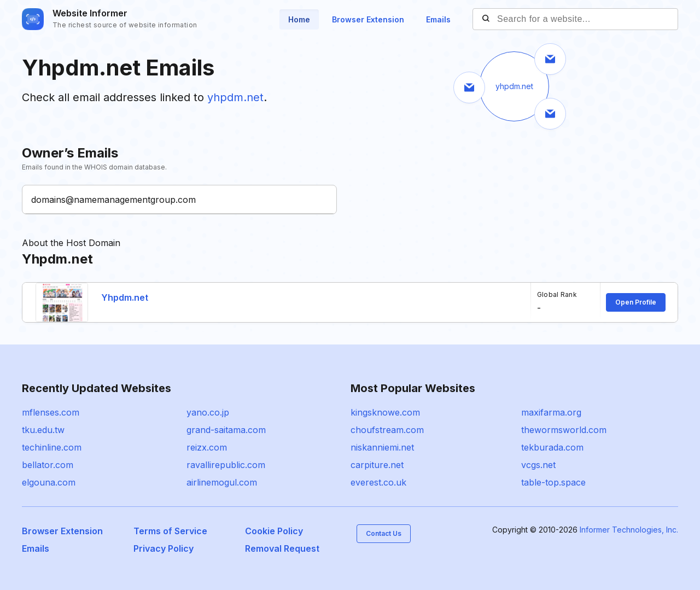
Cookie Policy (274, 531)
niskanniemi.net (382, 447)
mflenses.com (51, 412)
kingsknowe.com (385, 412)
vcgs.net (538, 465)
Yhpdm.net (125, 297)
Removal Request (282, 548)
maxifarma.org (551, 412)
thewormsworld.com (564, 430)
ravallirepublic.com (226, 465)
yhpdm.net (235, 97)
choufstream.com (387, 430)
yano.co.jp (208, 412)
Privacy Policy (164, 548)
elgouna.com (49, 482)
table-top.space (553, 482)
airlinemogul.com (222, 482)
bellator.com (48, 465)
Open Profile (636, 302)
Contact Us (384, 533)
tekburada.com (552, 447)
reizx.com (207, 447)
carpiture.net (377, 465)
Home (299, 19)
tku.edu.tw (43, 430)
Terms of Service (170, 531)
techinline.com (52, 447)
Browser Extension (368, 19)
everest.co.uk (378, 482)
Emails (438, 19)
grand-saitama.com (226, 430)
